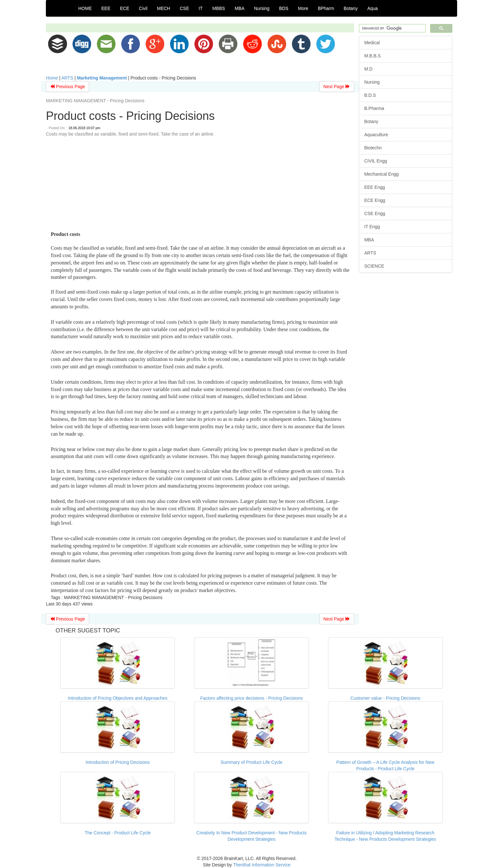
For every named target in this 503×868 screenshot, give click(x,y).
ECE (125, 8)
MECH (163, 8)
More (303, 8)
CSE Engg (375, 213)
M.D (368, 69)
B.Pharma (374, 108)
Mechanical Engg (381, 174)
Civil (143, 8)
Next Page (337, 87)
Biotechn (373, 148)
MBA (239, 8)
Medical (372, 43)
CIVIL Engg (375, 161)
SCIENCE (374, 266)
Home (52, 78)
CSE (184, 8)
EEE (106, 8)
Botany (351, 8)
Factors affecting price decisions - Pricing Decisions (251, 698)
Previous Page (68, 87)
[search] (392, 28)
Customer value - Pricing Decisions (385, 698)
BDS (284, 8)
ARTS (67, 78)
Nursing (262, 8)
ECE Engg (375, 200)
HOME (85, 8)
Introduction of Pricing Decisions (118, 762)
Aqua (373, 8)
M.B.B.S (372, 56)
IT (200, 8)
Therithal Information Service (262, 865)
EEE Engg (375, 187)
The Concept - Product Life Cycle (118, 833)
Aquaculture (376, 135)
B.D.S (370, 95)
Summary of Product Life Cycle (252, 762)
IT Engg (372, 227)
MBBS (219, 8)
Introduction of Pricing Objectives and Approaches (118, 698)
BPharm (326, 8)
